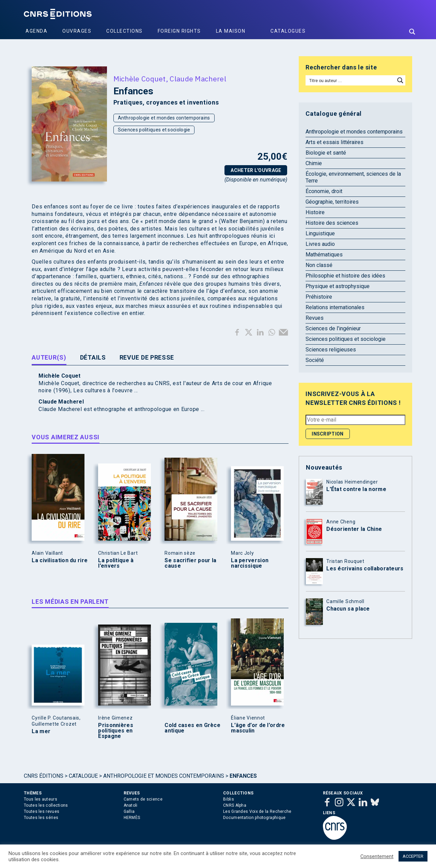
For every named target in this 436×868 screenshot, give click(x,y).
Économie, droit (324, 191)
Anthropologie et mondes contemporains (164, 118)
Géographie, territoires (332, 202)
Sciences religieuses (331, 350)
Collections (124, 31)
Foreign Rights (179, 31)
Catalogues (288, 31)
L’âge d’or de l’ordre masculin (258, 728)
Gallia (129, 811)
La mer (41, 731)
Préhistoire (319, 297)
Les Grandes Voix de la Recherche (257, 811)
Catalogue (83, 776)
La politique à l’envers (116, 563)
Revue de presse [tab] (147, 357)
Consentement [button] (377, 856)
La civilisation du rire (60, 561)
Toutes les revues (42, 811)
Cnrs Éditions (44, 776)
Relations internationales (335, 307)
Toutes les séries (41, 818)
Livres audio (320, 244)
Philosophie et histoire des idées (345, 276)
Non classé (319, 265)
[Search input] (351, 80)
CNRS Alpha (235, 805)
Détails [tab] (93, 357)
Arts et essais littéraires (334, 142)
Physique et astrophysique (338, 286)
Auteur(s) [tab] (49, 357)
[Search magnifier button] (412, 32)
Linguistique (320, 233)
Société (315, 360)
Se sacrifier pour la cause (190, 563)
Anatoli (131, 805)
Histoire (315, 212)
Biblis (229, 799)
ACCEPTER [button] (413, 856)
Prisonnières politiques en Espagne (116, 731)
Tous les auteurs (41, 799)
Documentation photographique (254, 818)
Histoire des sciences (332, 223)
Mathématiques (324, 255)
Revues (315, 318)
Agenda (36, 31)
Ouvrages (77, 31)
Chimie (314, 163)
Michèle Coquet (140, 79)
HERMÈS (132, 818)
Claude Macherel (198, 79)
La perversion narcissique (250, 563)
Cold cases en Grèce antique (192, 728)
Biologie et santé (326, 153)
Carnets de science (143, 799)
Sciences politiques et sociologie (154, 130)
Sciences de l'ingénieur (333, 328)
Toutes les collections (46, 805)
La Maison (231, 31)
